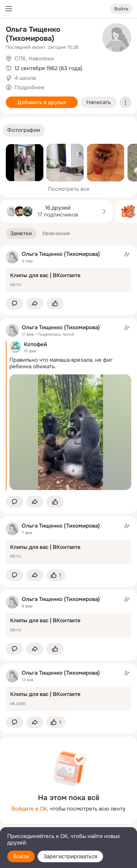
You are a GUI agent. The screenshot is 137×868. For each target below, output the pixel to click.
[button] (24, 130)
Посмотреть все (69, 189)
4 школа (25, 78)
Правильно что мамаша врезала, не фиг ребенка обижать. (61, 363)
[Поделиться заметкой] (35, 304)
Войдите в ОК (29, 809)
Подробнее (29, 87)
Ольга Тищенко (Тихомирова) (33, 34)
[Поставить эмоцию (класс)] (55, 304)
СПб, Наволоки (34, 59)
